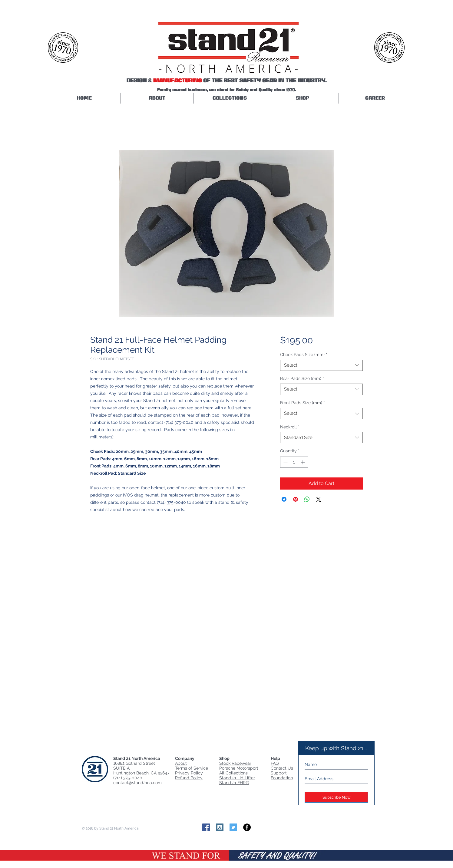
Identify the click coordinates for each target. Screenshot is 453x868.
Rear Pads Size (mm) (302, 378)
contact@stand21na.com (137, 783)
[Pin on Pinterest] (296, 499)
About (181, 763)
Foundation (282, 778)
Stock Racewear (235, 763)
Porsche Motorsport (239, 768)
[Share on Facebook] (284, 499)
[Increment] (303, 462)
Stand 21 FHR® (234, 783)
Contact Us (282, 768)
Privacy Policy (189, 773)
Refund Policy (189, 778)
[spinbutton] (294, 462)
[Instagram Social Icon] (220, 827)
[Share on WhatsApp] (307, 499)
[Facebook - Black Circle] (247, 827)
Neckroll (290, 427)
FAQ (275, 763)
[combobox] (321, 365)
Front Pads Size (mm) (303, 403)
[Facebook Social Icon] (206, 827)
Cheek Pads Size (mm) (304, 355)
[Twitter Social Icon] (233, 827)
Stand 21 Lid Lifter (237, 778)
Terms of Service (192, 768)
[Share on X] (319, 499)
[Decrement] (285, 462)
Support (279, 773)
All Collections (233, 773)
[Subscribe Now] (336, 797)
